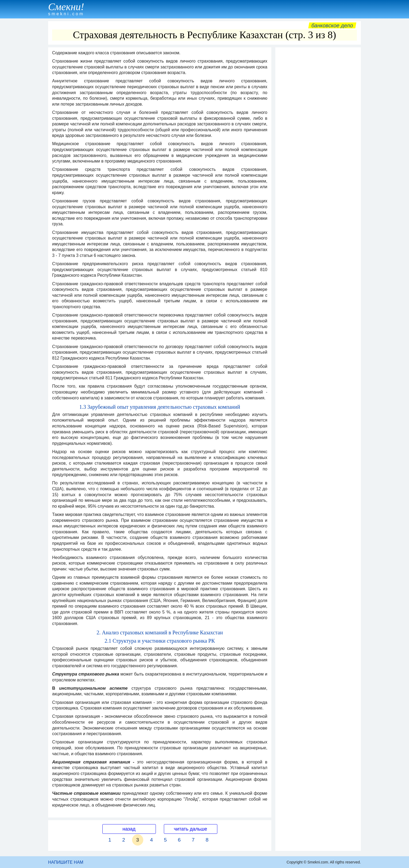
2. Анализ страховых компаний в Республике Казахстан (160, 632)
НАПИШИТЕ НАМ (66, 862)
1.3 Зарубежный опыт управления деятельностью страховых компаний (160, 407)
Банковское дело (332, 25)
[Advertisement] (318, 130)
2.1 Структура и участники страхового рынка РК (160, 641)
